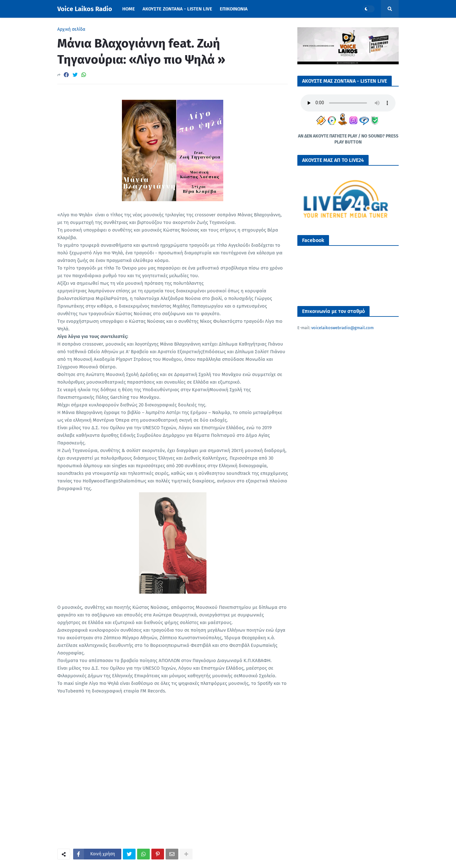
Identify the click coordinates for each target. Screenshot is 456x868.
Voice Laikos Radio (85, 9)
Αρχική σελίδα (71, 29)
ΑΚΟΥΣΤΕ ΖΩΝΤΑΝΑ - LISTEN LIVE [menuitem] (177, 9)
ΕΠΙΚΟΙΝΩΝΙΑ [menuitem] (234, 9)
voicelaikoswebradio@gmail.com (342, 328)
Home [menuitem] (129, 9)
